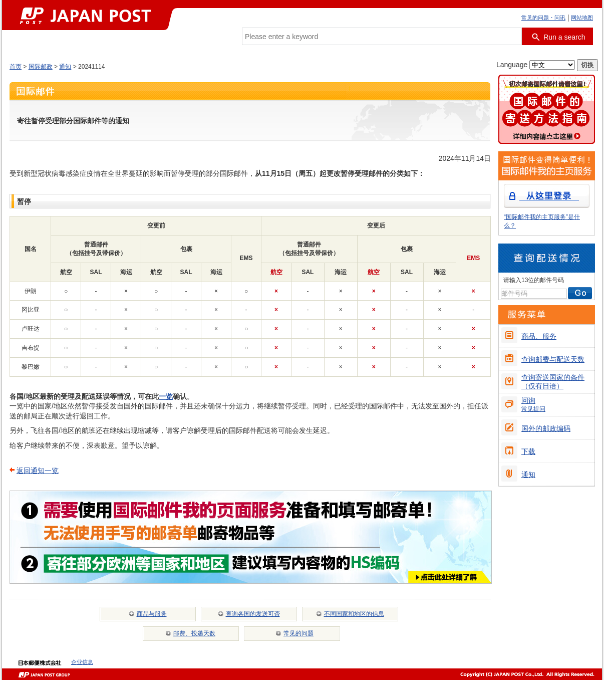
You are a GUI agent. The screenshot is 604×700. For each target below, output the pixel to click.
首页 (16, 67)
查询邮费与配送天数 (553, 359)
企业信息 (82, 662)
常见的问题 (298, 633)
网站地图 (582, 18)
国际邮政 (41, 67)
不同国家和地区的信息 (354, 614)
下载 (528, 451)
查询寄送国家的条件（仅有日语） (553, 382)
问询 (533, 404)
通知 (65, 67)
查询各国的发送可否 (253, 614)
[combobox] (382, 36)
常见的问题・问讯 (543, 18)
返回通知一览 (38, 471)
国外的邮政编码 (546, 428)
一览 (166, 396)
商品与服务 (152, 614)
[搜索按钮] (557, 36)
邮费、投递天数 (194, 633)
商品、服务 (539, 336)
